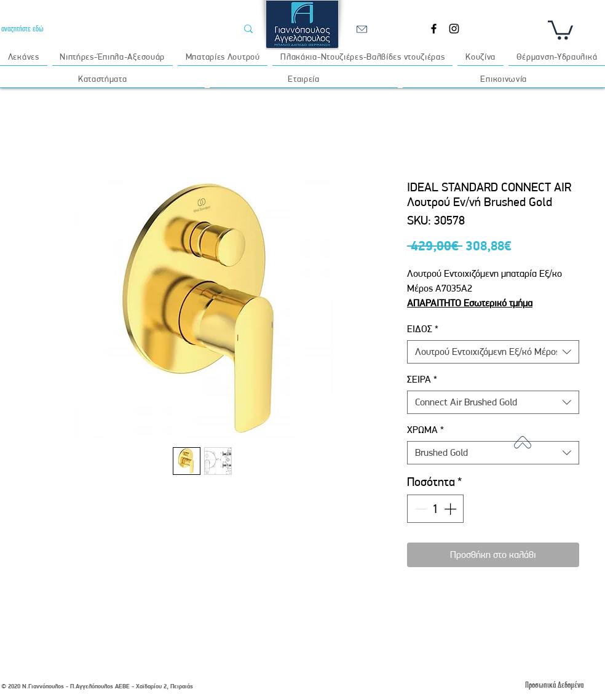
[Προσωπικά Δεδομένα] (554, 685)
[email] (362, 29)
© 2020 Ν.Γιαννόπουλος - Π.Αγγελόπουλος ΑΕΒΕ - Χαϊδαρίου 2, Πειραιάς (97, 686)
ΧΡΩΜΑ (425, 430)
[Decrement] (419, 509)
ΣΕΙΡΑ (422, 379)
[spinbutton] (435, 509)
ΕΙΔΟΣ (423, 329)
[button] (560, 29)
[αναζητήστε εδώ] (110, 29)
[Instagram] (454, 29)
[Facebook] (434, 29)
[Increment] (451, 509)
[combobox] (493, 352)
